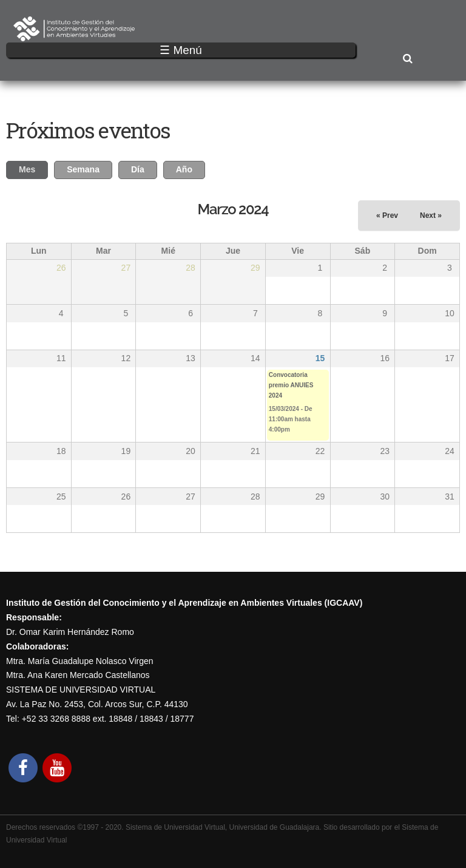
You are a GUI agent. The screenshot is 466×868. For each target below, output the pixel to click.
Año (184, 169)
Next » (431, 215)
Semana (83, 169)
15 (320, 358)
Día (138, 169)
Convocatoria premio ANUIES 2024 (291, 385)
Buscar (407, 59)
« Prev (387, 215)
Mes (33, 168)
